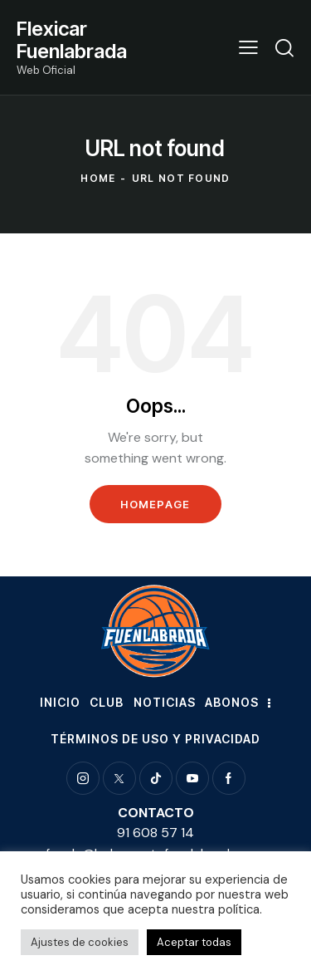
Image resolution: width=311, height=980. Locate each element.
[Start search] (284, 47)
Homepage (155, 504)
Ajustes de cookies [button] (80, 942)
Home (98, 178)
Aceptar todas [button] (194, 942)
